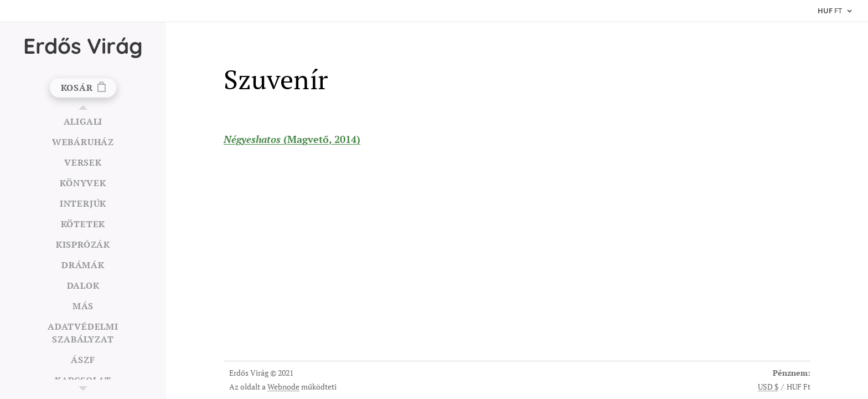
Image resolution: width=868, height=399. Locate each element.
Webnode (283, 387)
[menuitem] (83, 122)
